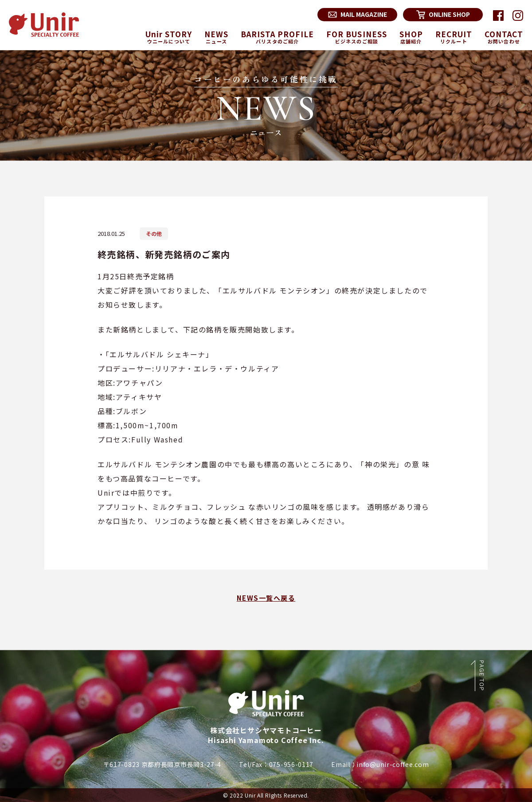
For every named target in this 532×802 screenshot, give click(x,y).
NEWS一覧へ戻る (266, 598)
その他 (154, 233)
